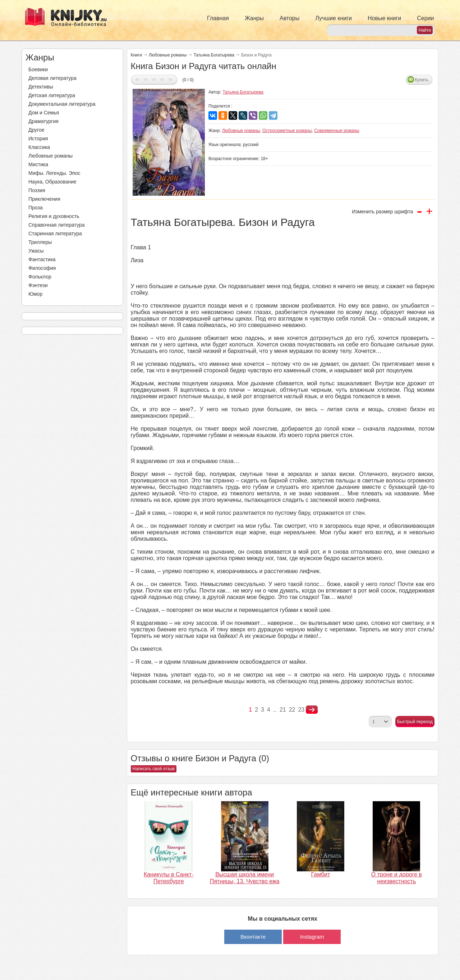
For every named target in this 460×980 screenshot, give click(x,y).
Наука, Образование (52, 182)
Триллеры (40, 242)
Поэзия (37, 190)
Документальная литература (62, 104)
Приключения (44, 199)
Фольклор (40, 277)
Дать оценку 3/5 (154, 79)
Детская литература (52, 95)
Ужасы (36, 251)
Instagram (312, 937)
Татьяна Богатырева (214, 55)
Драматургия (43, 121)
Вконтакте (253, 937)
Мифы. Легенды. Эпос (54, 173)
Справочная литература (57, 225)
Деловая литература (52, 78)
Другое (36, 130)
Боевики (38, 69)
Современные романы (337, 131)
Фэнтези (38, 285)
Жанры (254, 18)
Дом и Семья (44, 113)
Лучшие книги (333, 18)
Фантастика (42, 259)
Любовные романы (50, 156)
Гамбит (320, 874)
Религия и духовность (54, 216)
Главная (218, 18)
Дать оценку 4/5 (162, 79)
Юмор (35, 294)
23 (301, 710)
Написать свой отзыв (154, 769)
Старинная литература (55, 233)
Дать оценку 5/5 (171, 79)
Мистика (38, 164)
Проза (36, 208)
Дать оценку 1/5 (137, 79)
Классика (39, 147)
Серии (425, 18)
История (38, 139)
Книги (136, 55)
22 (292, 710)
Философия (42, 268)
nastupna (312, 710)
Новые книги (384, 18)
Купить (422, 80)
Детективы (41, 87)
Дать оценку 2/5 (146, 79)
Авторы (289, 18)
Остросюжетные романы (287, 131)
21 (283, 710)
